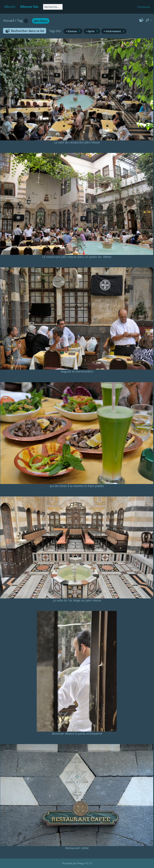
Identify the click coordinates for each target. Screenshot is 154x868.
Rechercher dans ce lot (28, 31)
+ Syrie (92, 31)
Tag (20, 20)
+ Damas (73, 31)
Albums (10, 7)
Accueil (9, 20)
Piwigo (81, 863)
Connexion (144, 7)
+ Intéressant (114, 31)
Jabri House (41, 21)
